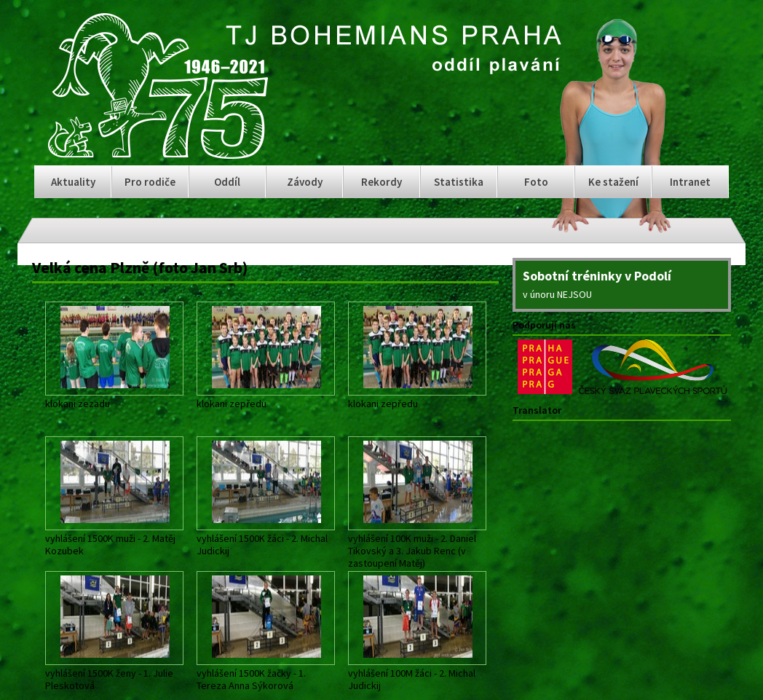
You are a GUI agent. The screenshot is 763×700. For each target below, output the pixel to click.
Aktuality (73, 182)
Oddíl (227, 182)
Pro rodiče (150, 182)
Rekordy (381, 182)
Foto (536, 182)
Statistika (459, 182)
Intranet (690, 182)
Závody (305, 182)
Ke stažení (613, 182)
